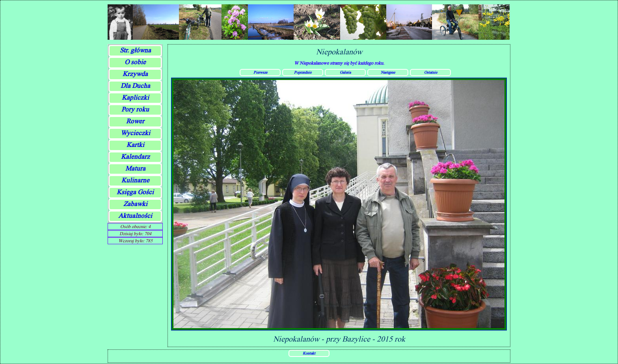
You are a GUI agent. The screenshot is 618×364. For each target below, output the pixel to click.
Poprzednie (303, 72)
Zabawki (135, 204)
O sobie (135, 62)
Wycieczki (135, 133)
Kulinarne (135, 180)
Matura (135, 168)
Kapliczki (135, 97)
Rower (135, 121)
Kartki (135, 145)
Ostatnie (431, 72)
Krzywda (135, 74)
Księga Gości (135, 192)
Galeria (345, 72)
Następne (388, 72)
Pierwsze (260, 72)
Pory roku (135, 109)
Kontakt (309, 353)
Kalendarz (135, 157)
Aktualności (135, 216)
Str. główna (135, 50)
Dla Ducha (135, 86)
